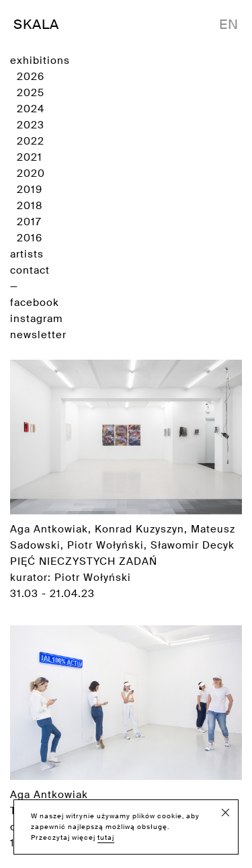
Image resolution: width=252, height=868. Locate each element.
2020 (31, 173)
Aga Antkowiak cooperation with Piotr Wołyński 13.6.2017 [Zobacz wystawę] (126, 738)
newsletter (38, 335)
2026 (31, 77)
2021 (30, 157)
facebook (35, 303)
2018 (30, 206)
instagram (36, 319)
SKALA (36, 24)
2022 (31, 141)
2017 (29, 222)
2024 (31, 109)
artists (27, 254)
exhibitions (40, 61)
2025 (31, 93)
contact (30, 270)
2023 (31, 125)
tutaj (106, 837)
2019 (30, 190)
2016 (30, 238)
